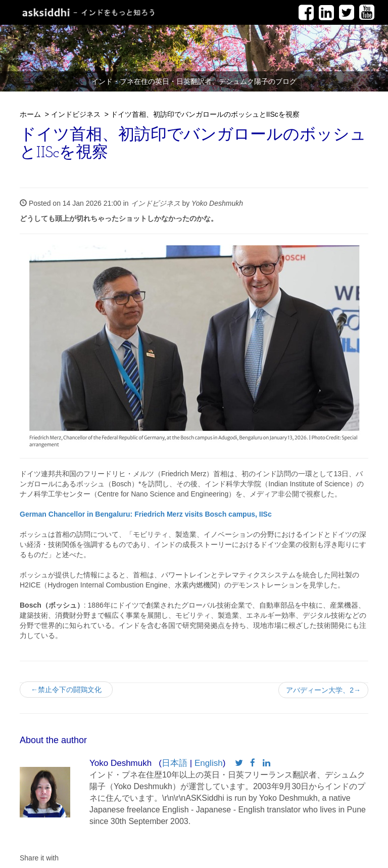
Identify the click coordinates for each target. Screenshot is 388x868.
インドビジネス (76, 114)
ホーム (30, 114)
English (209, 763)
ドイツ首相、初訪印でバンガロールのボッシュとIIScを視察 (205, 114)
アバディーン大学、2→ (323, 690)
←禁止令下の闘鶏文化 (70, 690)
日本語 (175, 763)
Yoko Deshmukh (217, 203)
